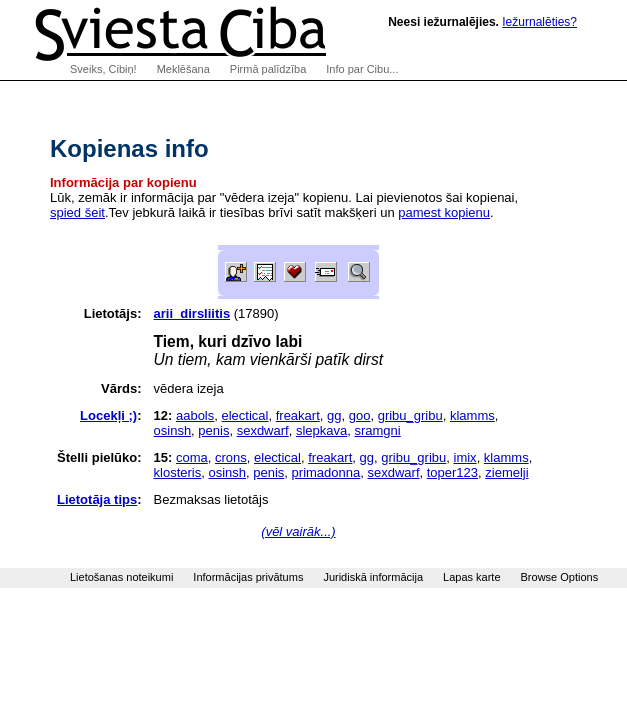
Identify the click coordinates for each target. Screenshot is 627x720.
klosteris (178, 472)
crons (231, 457)
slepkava (321, 430)
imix (465, 457)
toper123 (452, 472)
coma (192, 457)
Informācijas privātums (248, 577)
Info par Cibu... (362, 69)
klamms (472, 415)
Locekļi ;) (108, 415)
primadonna (326, 472)
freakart (298, 415)
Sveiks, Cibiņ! (103, 69)
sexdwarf (263, 430)
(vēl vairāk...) (298, 531)
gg (334, 415)
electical (245, 415)
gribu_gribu (410, 415)
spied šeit (77, 212)
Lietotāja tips (97, 499)
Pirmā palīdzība (268, 69)
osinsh (173, 430)
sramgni (377, 430)
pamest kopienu (444, 212)
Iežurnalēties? (539, 22)
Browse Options (560, 577)
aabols (195, 415)
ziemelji (506, 472)
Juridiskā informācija (373, 577)
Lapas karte (471, 577)
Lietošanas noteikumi (121, 577)
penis (213, 430)
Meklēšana (183, 69)
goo (360, 415)
